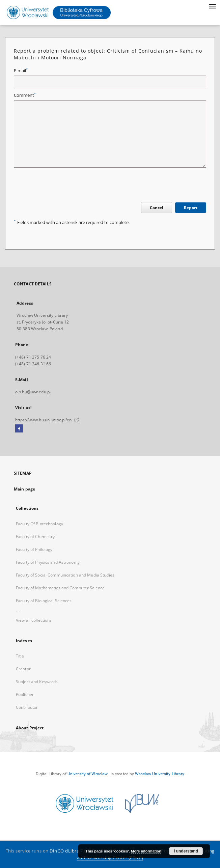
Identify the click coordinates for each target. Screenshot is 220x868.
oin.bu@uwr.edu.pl (33, 392)
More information (146, 851)
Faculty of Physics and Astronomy (48, 562)
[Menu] (212, 5)
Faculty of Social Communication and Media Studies (65, 575)
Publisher (25, 694)
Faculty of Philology (34, 549)
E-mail (21, 71)
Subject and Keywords (37, 682)
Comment (25, 95)
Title (20, 656)
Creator (23, 669)
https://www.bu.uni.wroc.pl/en (47, 420)
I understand (186, 851)
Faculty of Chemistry (35, 537)
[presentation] (65, 186)
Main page (24, 489)
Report (191, 208)
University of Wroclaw (88, 774)
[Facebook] (19, 429)
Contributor (27, 707)
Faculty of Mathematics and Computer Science (60, 588)
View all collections (34, 620)
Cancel (157, 208)
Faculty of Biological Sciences (44, 601)
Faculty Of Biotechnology (39, 524)
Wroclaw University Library (160, 774)
